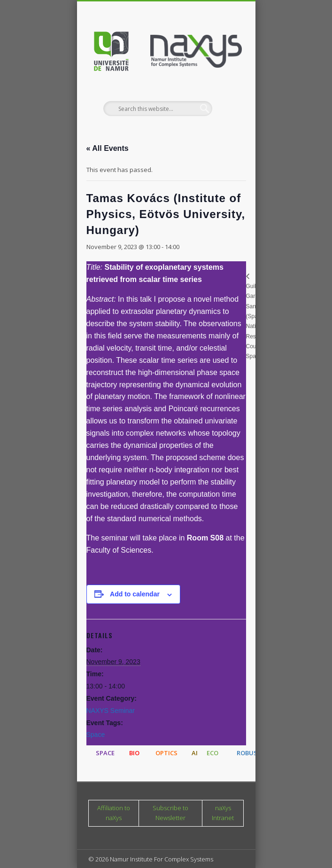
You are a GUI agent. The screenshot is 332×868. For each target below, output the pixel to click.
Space (96, 735)
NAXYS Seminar (111, 711)
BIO (134, 753)
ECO (212, 753)
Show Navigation (221, 84)
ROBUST (249, 753)
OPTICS (166, 753)
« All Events (108, 148)
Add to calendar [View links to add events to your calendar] (135, 594)
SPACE (105, 753)
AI (195, 753)
